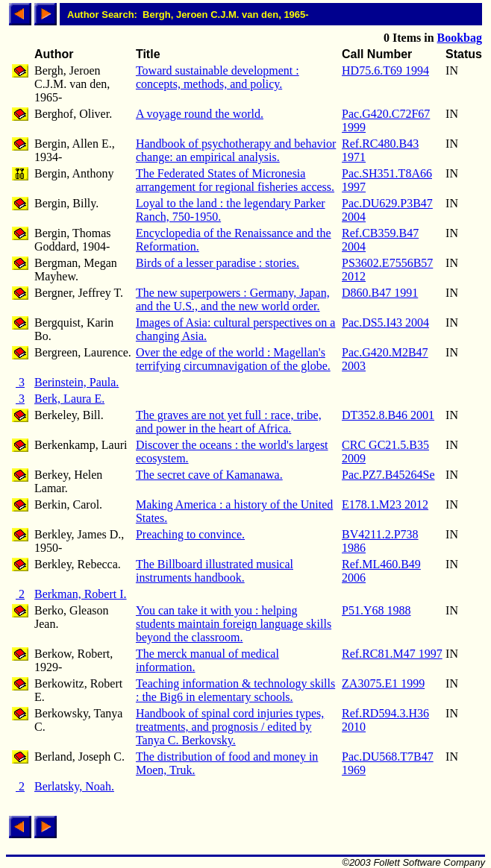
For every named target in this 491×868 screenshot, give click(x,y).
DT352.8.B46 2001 (388, 415)
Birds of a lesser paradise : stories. (218, 263)
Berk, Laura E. (69, 399)
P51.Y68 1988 (376, 610)
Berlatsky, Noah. (74, 786)
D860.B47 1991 (380, 293)
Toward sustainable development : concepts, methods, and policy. (218, 77)
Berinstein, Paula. (76, 382)
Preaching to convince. (190, 534)
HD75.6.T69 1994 (385, 70)
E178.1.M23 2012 (385, 504)
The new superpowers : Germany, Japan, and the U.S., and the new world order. (233, 299)
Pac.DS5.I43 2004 (385, 323)
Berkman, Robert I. (81, 594)
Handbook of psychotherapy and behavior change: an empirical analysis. (236, 150)
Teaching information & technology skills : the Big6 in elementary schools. (235, 690)
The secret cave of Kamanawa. (209, 475)
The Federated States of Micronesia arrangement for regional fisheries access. (235, 180)
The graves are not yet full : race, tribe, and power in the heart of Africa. (229, 422)
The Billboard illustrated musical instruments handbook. (215, 571)
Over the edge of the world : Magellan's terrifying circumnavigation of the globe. (233, 359)
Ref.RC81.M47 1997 (392, 654)
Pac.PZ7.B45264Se (388, 475)
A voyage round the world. (200, 114)
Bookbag (460, 38)
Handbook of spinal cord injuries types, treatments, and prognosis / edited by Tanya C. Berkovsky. (230, 727)
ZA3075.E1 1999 (383, 683)
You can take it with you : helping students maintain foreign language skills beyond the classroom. (234, 624)
